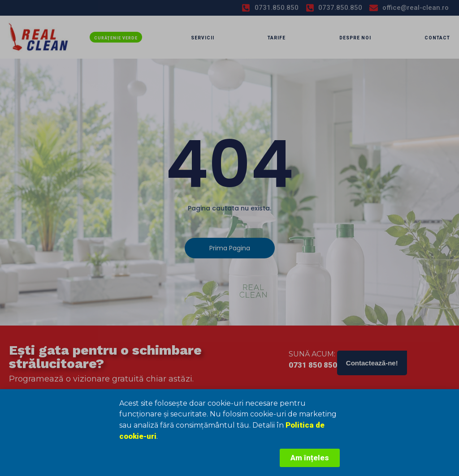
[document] (229, 238)
